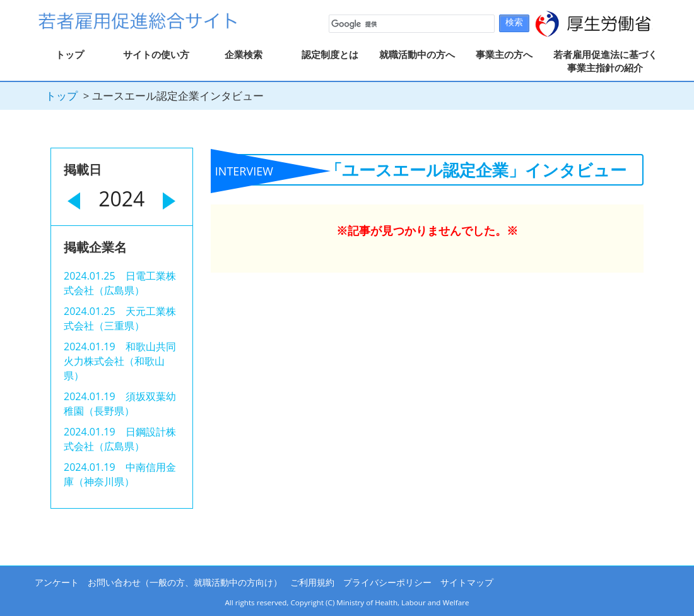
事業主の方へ (504, 54)
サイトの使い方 (156, 54)
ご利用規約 (312, 582)
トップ (70, 54)
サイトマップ (467, 582)
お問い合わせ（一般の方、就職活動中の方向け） (185, 582)
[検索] (410, 24)
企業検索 (244, 54)
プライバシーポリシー (387, 582)
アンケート (57, 582)
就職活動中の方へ (417, 54)
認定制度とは (330, 54)
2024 (121, 198)
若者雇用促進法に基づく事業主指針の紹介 (605, 61)
